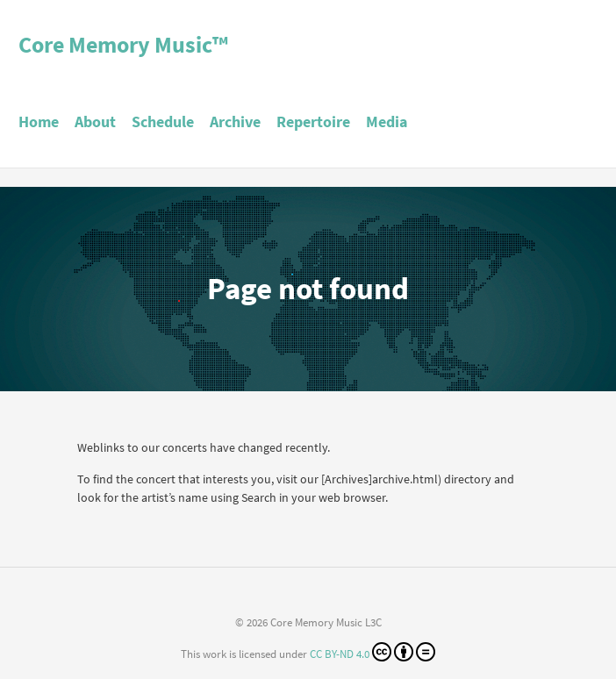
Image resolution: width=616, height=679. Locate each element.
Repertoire (313, 122)
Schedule (163, 122)
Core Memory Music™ (123, 44)
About (95, 122)
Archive (235, 122)
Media (387, 122)
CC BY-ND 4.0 (372, 652)
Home (39, 122)
